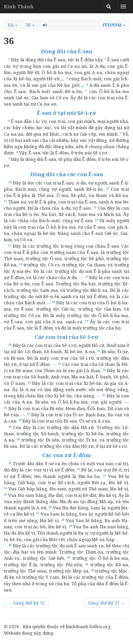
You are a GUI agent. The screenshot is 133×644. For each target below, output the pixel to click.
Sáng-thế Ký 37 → (107, 603)
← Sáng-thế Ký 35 (26, 603)
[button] (12, 25)
